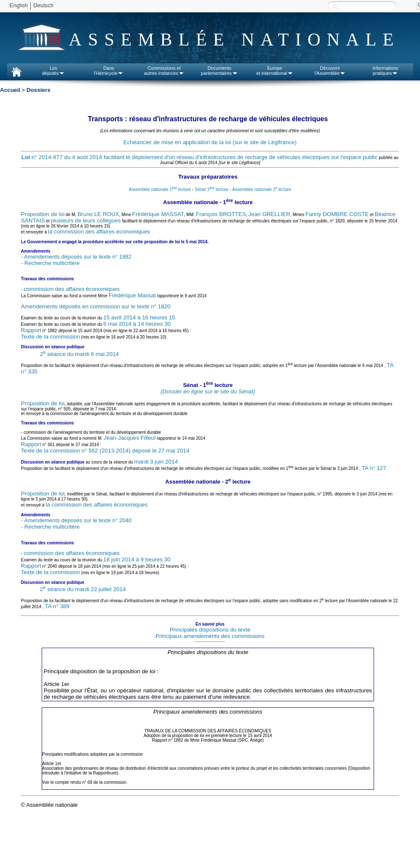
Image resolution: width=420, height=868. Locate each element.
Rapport (31, 330)
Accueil (10, 90)
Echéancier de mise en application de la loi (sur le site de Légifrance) (210, 142)
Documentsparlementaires (219, 71)
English (19, 5)
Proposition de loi (43, 214)
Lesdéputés (53, 71)
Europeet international (274, 71)
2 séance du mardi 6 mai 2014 (80, 354)
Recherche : (336, 6)
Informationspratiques (385, 71)
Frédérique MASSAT (158, 214)
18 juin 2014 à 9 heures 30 (137, 559)
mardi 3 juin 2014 (156, 462)
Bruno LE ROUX (98, 214)
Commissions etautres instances (164, 71)
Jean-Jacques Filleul (130, 438)
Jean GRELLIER (270, 214)
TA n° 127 (374, 468)
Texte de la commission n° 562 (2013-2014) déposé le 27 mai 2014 (105, 451)
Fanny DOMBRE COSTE (337, 214)
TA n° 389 (57, 606)
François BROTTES (221, 214)
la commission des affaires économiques (99, 232)
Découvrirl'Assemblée (330, 71)
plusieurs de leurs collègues (86, 221)
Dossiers (38, 90)
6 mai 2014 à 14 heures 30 (137, 324)
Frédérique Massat (132, 295)
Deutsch (43, 5)
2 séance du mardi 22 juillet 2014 (83, 589)
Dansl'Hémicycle (109, 71)
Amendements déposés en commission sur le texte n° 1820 (96, 306)
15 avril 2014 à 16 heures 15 (139, 317)
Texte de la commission (50, 337)
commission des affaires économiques (71, 289)
